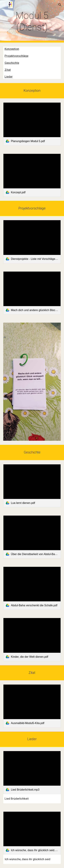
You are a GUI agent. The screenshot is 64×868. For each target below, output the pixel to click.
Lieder (9, 77)
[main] (32, 21)
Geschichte (12, 63)
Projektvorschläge (16, 56)
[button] (4, 5)
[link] (32, 124)
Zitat (8, 70)
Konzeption (12, 49)
